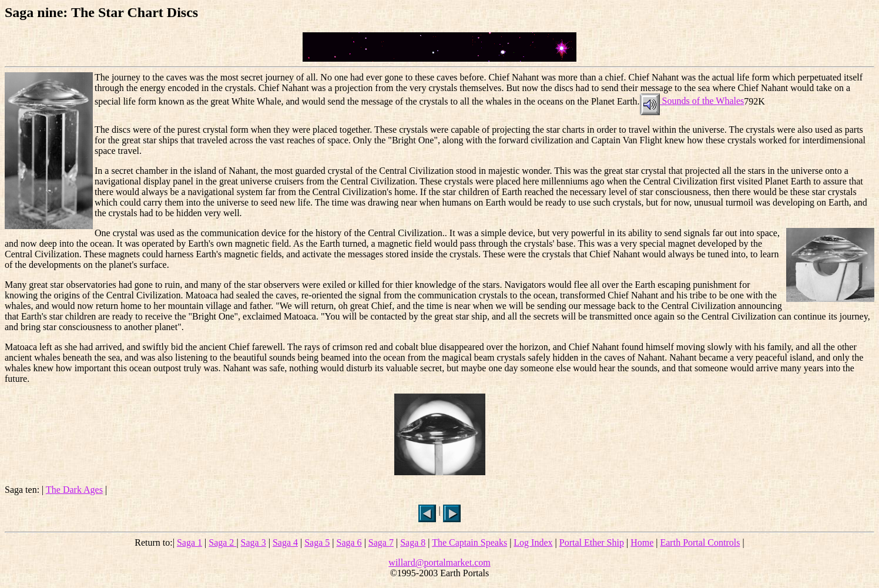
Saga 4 (285, 542)
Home (642, 542)
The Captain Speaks (469, 542)
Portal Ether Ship (592, 542)
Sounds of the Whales (692, 101)
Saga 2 (222, 542)
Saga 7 (381, 542)
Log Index (533, 542)
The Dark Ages (74, 490)
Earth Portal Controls (700, 542)
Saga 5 (317, 542)
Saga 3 (254, 542)
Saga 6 (349, 542)
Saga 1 (189, 542)
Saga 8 (413, 542)
